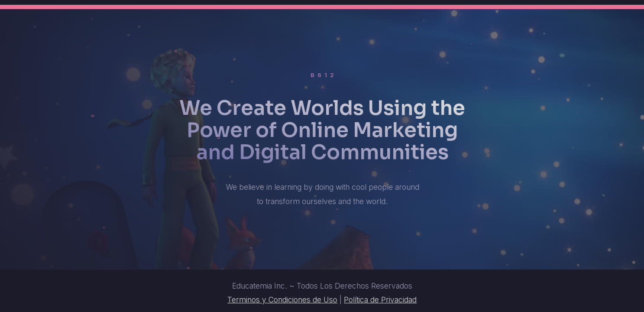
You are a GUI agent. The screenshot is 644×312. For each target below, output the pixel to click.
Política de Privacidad (381, 300)
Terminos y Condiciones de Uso (283, 300)
